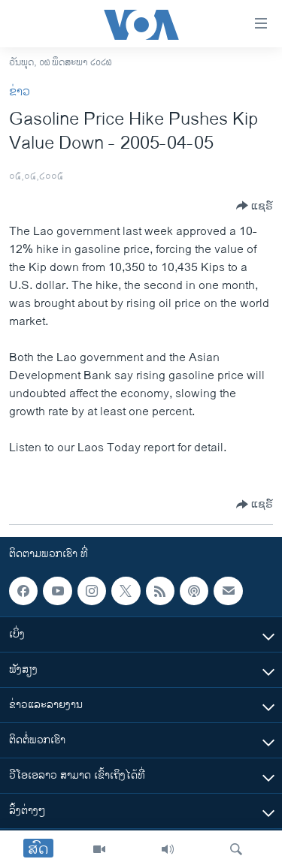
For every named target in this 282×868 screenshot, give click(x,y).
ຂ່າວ (20, 92)
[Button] (255, 206)
